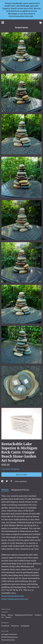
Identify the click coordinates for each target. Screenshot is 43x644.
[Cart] (40, 23)
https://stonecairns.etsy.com (15, 599)
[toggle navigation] (3, 22)
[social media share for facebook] (2, 481)
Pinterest (15, 626)
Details (5, 490)
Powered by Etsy (8, 640)
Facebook (5, 626)
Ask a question (21, 481)
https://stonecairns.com (13, 596)
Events (8, 617)
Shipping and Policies (24, 615)
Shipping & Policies (20, 490)
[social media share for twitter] (7, 481)
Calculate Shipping (10, 469)
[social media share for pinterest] (11, 481)
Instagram (25, 626)
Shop (4, 615)
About (10, 615)
